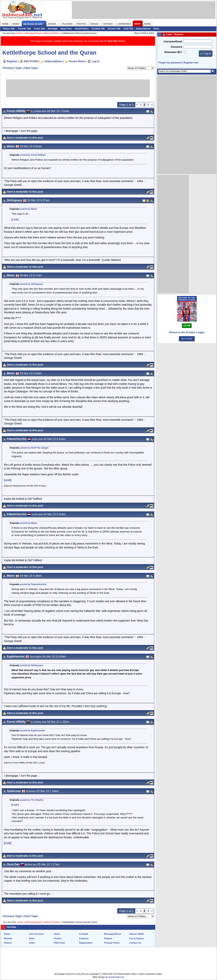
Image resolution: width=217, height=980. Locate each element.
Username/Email (173, 42)
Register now (191, 63)
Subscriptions (143, 29)
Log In (96, 61)
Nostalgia (53, 29)
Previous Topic (12, 68)
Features (84, 938)
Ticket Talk (39, 29)
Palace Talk (9, 29)
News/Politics (82, 29)
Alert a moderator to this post (25, 138)
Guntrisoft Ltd (116, 977)
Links (32, 943)
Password (176, 47)
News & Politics (52, 33)
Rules (156, 29)
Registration (86, 943)
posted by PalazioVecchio (33, 584)
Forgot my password (170, 63)
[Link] (15, 219)
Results (8, 938)
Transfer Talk (24, 29)
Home (20, 33)
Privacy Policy (112, 943)
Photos (58, 938)
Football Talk (98, 29)
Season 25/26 (136, 934)
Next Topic (31, 68)
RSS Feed (59, 943)
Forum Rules (77, 61)
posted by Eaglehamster (33, 731)
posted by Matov (29, 209)
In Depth (84, 934)
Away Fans (66, 29)
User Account (36, 934)
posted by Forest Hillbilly (33, 155)
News (57, 934)
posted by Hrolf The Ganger (34, 448)
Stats (32, 938)
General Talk (114, 29)
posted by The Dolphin (32, 800)
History (8, 943)
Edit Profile (31, 61)
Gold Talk (128, 29)
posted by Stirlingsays (32, 284)
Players (108, 938)
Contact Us (135, 943)
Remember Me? (173, 52)
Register (12, 61)
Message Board (33, 33)
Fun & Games (137, 938)
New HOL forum (116, 41)
